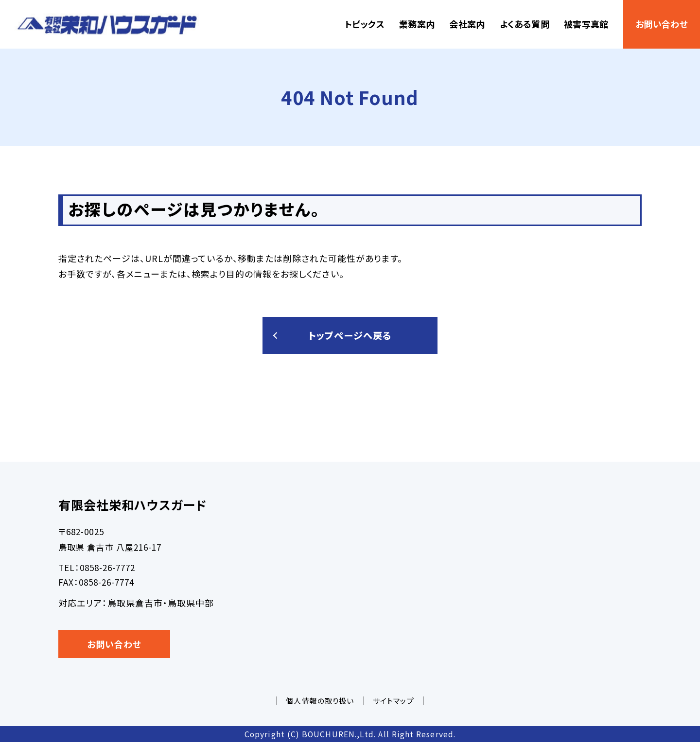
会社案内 (467, 24)
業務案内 (417, 24)
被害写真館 (586, 24)
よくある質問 (525, 24)
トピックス (365, 24)
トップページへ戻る (350, 338)
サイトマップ (393, 705)
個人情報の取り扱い (320, 705)
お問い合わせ (662, 24)
